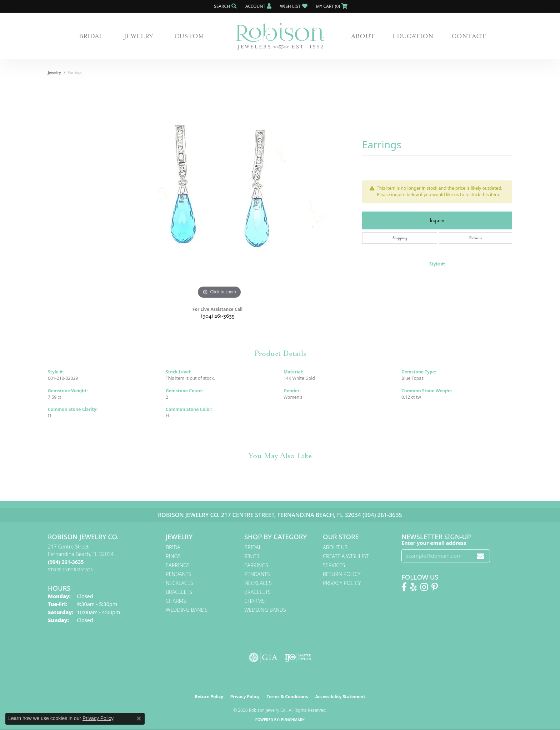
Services (334, 565)
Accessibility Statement (340, 697)
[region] (219, 193)
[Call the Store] (66, 562)
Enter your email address (434, 543)
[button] (225, 6)
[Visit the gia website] (263, 657)
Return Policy (342, 574)
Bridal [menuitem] (174, 547)
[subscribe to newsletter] (480, 556)
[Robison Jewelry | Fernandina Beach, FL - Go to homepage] (280, 36)
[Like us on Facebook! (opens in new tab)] (404, 587)
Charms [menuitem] (176, 601)
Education (413, 36)
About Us (335, 547)
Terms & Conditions (287, 697)
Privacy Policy (342, 583)
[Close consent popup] (139, 719)
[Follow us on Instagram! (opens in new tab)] (424, 587)
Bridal (91, 36)
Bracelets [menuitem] (179, 592)
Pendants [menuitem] (179, 574)
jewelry (54, 73)
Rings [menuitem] (173, 556)
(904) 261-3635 (218, 316)
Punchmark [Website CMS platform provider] (293, 720)
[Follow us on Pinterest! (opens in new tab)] (435, 587)
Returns (476, 238)
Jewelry (139, 36)
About (363, 36)
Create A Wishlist (346, 556)
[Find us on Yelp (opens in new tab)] (414, 587)
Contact (469, 36)
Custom (189, 36)
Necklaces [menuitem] (179, 583)
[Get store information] (71, 570)
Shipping (400, 238)
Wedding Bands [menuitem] (187, 610)
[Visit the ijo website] (298, 657)
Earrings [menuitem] (178, 565)
